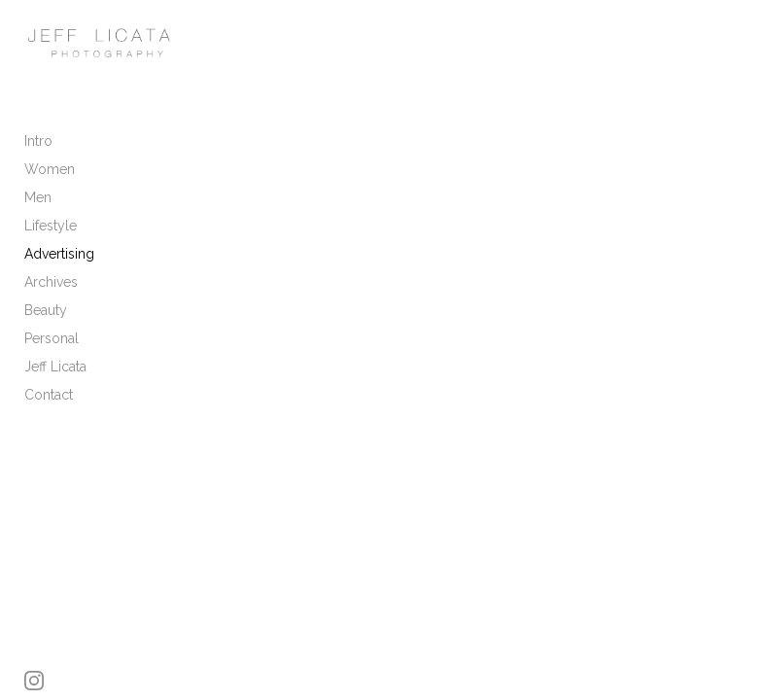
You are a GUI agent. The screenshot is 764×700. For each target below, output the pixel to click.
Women (50, 169)
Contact (49, 395)
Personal (52, 338)
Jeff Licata (55, 367)
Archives (51, 282)
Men (38, 197)
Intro (38, 141)
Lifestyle (51, 226)
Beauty (46, 310)
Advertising (59, 254)
